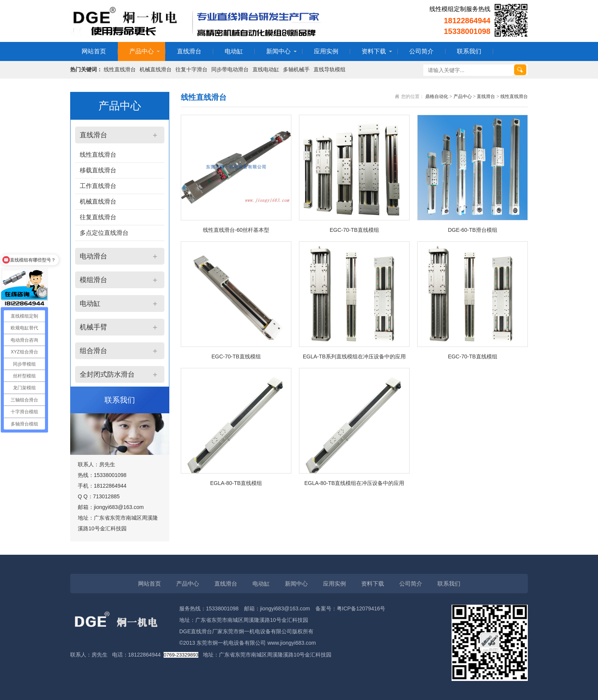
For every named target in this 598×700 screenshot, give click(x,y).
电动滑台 (93, 256)
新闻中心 (278, 51)
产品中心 (141, 51)
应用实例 (326, 51)
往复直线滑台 (98, 217)
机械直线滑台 (156, 69)
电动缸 (234, 51)
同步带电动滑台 (230, 69)
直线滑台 (189, 51)
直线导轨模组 (330, 69)
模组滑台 (93, 280)
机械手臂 (93, 327)
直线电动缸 (266, 69)
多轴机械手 (296, 69)
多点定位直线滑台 (104, 233)
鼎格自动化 (437, 96)
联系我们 (469, 51)
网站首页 (94, 51)
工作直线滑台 (98, 186)
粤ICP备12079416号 (361, 608)
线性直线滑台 (120, 69)
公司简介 (421, 51)
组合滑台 (93, 351)
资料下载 (374, 51)
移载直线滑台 (98, 170)
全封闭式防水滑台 (107, 374)
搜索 (520, 70)
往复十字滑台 (191, 69)
